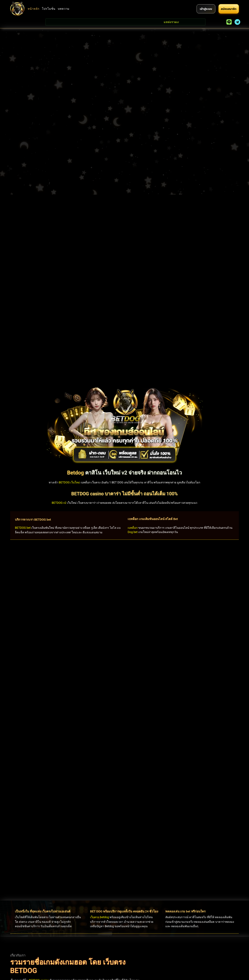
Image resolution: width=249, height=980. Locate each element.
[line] (229, 22)
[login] (206, 9)
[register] (229, 9)
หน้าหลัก (34, 9)
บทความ (64, 9)
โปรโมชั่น (49, 9)
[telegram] (237, 22)
